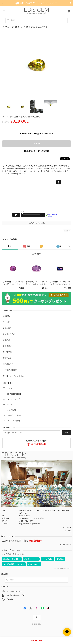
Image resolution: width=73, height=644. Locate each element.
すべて (10, 246)
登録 (66, 433)
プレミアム (7, 322)
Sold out (36, 144)
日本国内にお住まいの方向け (36, 151)
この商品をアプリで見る (36, 223)
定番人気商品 (8, 328)
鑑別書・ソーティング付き (13, 376)
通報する (67, 231)
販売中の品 (7, 358)
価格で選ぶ (7, 346)
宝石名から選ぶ (9, 334)
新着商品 (6, 316)
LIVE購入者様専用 (10, 370)
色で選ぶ (6, 340)
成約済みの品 (8, 364)
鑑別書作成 (7, 352)
